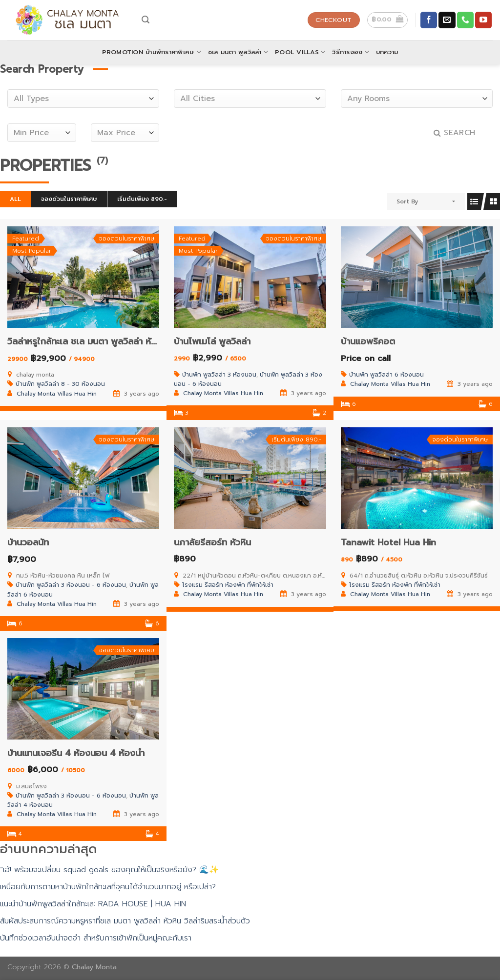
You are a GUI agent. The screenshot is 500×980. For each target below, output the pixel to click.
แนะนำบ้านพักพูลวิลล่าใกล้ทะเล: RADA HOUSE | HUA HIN (93, 904)
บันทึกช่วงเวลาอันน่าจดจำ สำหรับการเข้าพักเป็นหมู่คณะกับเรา (96, 938)
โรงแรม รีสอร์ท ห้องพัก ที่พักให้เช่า (228, 585)
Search (455, 133)
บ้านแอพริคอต (368, 341)
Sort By (407, 201)
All (15, 199)
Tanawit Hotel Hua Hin (388, 542)
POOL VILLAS (300, 52)
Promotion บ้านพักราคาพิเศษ (152, 52)
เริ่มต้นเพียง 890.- (142, 199)
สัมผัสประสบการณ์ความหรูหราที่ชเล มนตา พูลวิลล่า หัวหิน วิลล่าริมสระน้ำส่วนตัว (125, 921)
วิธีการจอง (351, 52)
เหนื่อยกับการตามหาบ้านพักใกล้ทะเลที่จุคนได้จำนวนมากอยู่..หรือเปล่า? (108, 887)
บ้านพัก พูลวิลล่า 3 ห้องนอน (219, 375)
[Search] (146, 20)
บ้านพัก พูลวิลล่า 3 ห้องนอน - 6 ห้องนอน (71, 585)
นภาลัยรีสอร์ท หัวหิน (212, 542)
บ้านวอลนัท (28, 542)
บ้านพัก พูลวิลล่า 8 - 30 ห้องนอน (60, 384)
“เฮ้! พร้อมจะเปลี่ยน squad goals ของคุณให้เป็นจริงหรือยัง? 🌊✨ (109, 870)
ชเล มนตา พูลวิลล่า (238, 52)
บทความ (387, 52)
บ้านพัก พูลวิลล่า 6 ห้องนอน (386, 375)
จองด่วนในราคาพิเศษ (69, 199)
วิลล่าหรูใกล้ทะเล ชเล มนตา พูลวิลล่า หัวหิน (87, 341)
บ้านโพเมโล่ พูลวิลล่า (212, 341)
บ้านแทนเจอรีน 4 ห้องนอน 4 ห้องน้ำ (76, 753)
